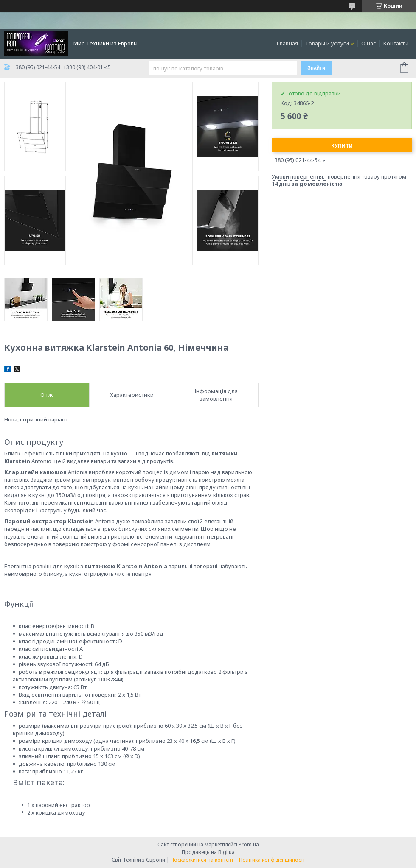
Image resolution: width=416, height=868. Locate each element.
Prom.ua (249, 844)
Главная (287, 43)
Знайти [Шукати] (316, 68)
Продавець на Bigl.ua (208, 852)
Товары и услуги (327, 43)
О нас (369, 43)
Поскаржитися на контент (202, 860)
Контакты (396, 43)
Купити (342, 146)
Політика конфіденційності (272, 860)
